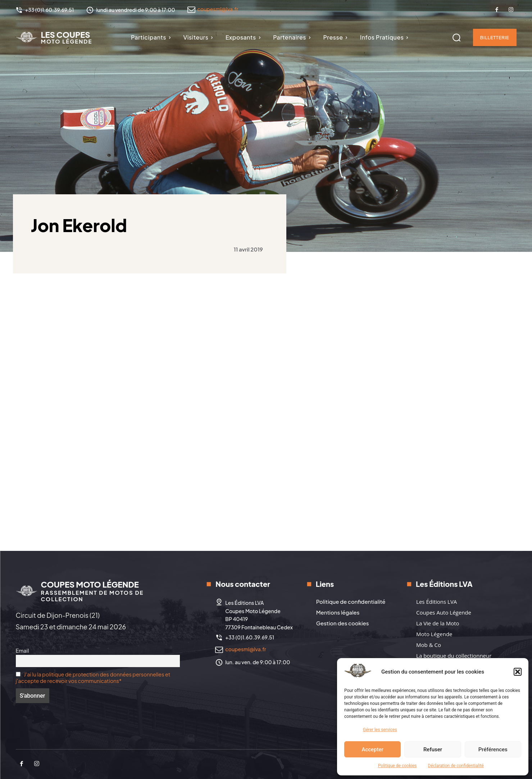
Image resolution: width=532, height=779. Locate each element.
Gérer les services (380, 730)
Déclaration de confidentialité (456, 766)
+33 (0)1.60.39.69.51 (250, 637)
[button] (518, 672)
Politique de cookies (397, 766)
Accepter (372, 749)
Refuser (433, 749)
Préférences (493, 749)
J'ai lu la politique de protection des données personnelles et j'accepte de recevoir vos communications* (93, 678)
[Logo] (54, 37)
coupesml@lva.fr (218, 9)
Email (22, 651)
